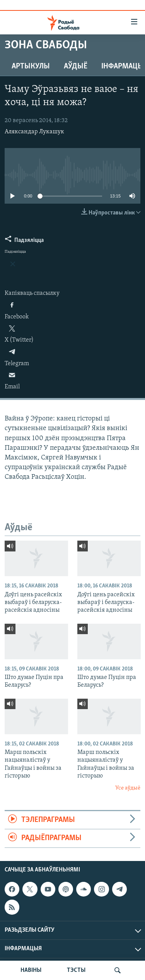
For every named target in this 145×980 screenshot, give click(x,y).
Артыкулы (31, 66)
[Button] (24, 242)
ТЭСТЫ (76, 970)
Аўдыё (76, 66)
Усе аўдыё (128, 788)
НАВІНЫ (31, 970)
